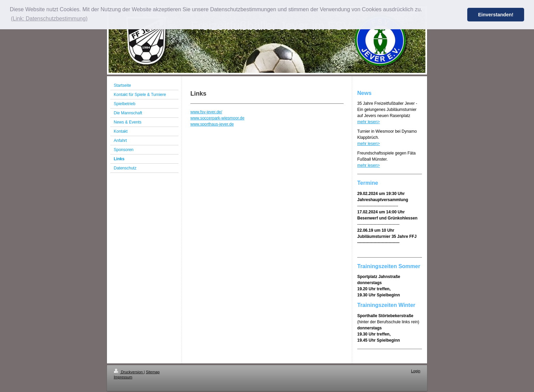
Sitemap (153, 372)
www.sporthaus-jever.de (212, 124)
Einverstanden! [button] (496, 15)
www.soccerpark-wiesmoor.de (217, 118)
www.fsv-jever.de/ (206, 112)
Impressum (123, 377)
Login (416, 371)
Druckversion (129, 372)
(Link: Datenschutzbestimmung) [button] (49, 19)
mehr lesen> (368, 122)
